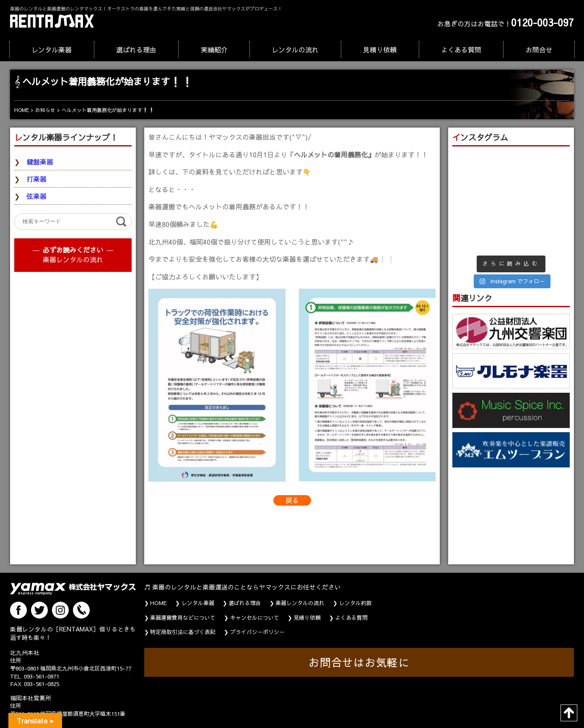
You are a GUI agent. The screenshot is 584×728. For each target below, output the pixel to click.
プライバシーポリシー (257, 632)
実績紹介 (214, 50)
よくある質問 (461, 50)
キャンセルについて (255, 618)
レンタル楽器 (52, 50)
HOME (158, 603)
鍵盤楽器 (40, 162)
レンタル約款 (356, 603)
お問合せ (539, 50)
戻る (292, 500)
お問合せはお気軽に (359, 662)
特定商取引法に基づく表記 (183, 632)
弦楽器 (36, 196)
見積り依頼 (380, 50)
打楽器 (36, 179)
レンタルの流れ (295, 50)
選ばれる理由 (136, 50)
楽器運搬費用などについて (183, 618)
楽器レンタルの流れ (73, 259)
